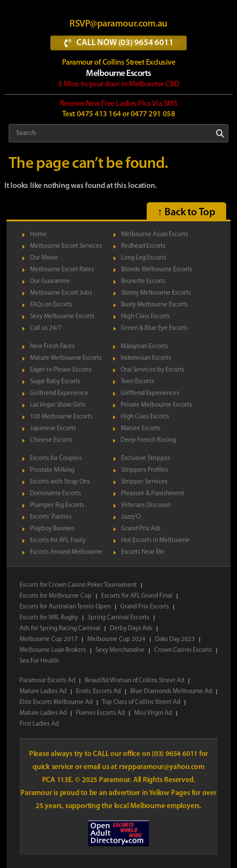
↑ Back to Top (186, 213)
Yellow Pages (170, 793)
